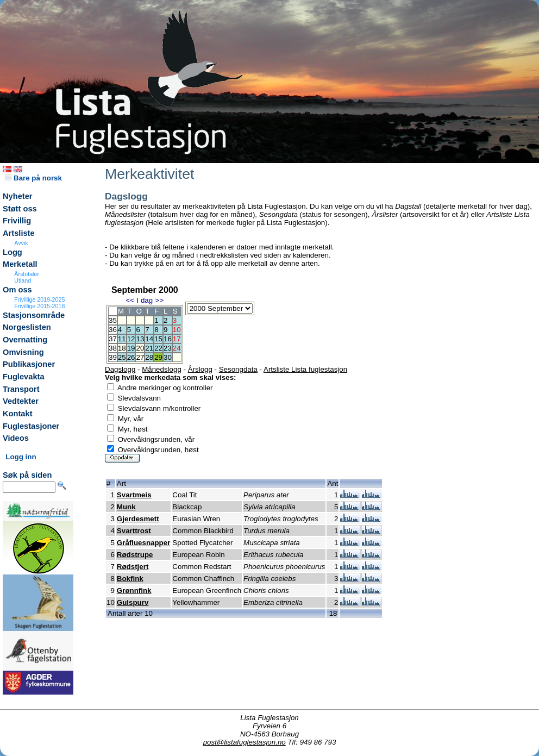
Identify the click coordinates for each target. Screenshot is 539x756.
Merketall (20, 264)
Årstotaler (27, 274)
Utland (23, 280)
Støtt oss (20, 209)
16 (168, 339)
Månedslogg (162, 369)
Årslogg (200, 369)
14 (149, 339)
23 (168, 348)
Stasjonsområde (34, 315)
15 (158, 339)
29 (158, 357)
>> (160, 300)
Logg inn (21, 457)
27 (140, 357)
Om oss (17, 290)
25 (122, 357)
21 (149, 348)
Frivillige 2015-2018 (39, 306)
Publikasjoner (29, 364)
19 (131, 348)
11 (122, 339)
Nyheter (18, 196)
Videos (16, 438)
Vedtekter (21, 401)
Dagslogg (120, 369)
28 (149, 357)
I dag (145, 300)
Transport (21, 389)
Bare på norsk (34, 178)
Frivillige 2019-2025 (39, 299)
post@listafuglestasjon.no (245, 742)
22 (158, 348)
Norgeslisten (27, 327)
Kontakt (18, 414)
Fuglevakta (24, 377)
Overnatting (25, 340)
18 (122, 348)
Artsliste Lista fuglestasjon (305, 369)
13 (140, 339)
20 (140, 348)
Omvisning (23, 352)
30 (168, 357)
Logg (12, 252)
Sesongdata (238, 369)
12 (131, 339)
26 (131, 357)
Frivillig (17, 221)
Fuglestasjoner (31, 426)
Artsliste (19, 233)
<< (130, 300)
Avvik (21, 243)
